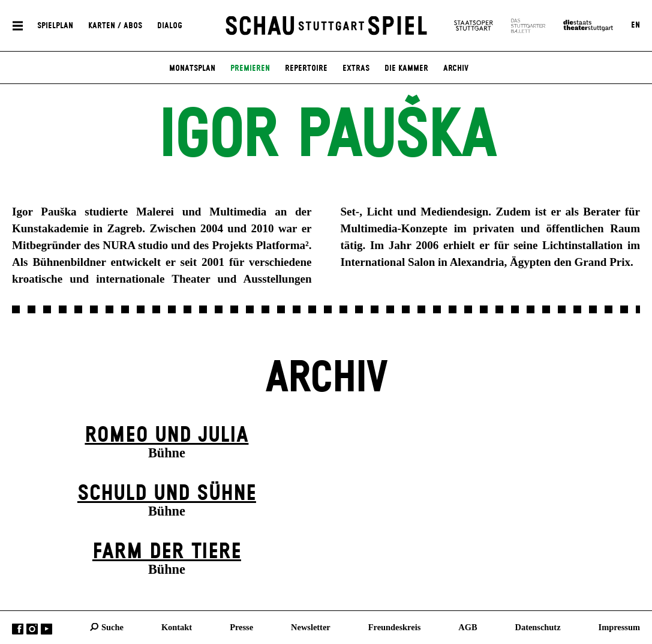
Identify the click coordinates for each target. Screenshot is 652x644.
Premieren (250, 68)
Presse (241, 627)
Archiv (456, 68)
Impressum (619, 627)
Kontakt (177, 627)
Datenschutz (538, 627)
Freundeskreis (395, 627)
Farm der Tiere (167, 552)
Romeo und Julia (166, 435)
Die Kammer (406, 68)
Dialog (170, 25)
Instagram (32, 629)
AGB (468, 627)
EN (636, 25)
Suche (112, 627)
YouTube (46, 629)
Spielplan (55, 25)
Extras (356, 68)
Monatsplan (192, 68)
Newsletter (311, 627)
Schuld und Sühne (167, 493)
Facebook (18, 629)
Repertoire (306, 68)
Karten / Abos (115, 25)
